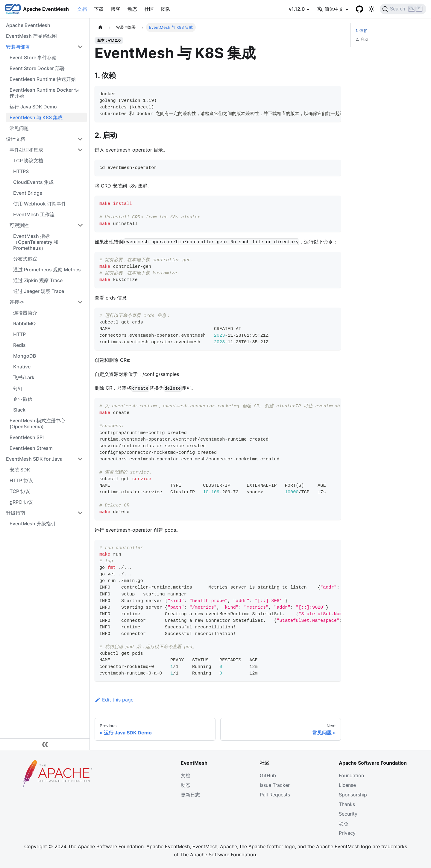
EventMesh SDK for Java (34, 459)
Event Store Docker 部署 (37, 68)
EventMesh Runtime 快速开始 (43, 79)
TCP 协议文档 (28, 161)
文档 (82, 9)
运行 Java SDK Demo (33, 107)
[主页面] (100, 27)
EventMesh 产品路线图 (31, 36)
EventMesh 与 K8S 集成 (36, 117)
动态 (132, 9)
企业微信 (23, 399)
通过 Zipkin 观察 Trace (38, 280)
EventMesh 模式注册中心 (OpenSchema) (37, 424)
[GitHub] (359, 9)
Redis (19, 345)
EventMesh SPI (27, 437)
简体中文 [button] (330, 9)
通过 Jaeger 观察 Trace (39, 291)
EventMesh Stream (31, 448)
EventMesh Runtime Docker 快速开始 (44, 93)
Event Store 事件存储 (33, 58)
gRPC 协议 (21, 502)
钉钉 (18, 388)
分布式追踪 (25, 259)
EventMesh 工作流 (34, 214)
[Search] (403, 9)
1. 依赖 (361, 31)
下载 (99, 9)
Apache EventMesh (28, 25)
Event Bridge (28, 193)
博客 (116, 9)
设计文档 (16, 139)
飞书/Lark (24, 377)
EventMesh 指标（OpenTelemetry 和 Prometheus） (36, 242)
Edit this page (114, 700)
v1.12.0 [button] (297, 9)
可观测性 (19, 225)
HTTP (19, 334)
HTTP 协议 (21, 480)
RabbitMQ (24, 323)
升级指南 (16, 513)
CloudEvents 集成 (33, 182)
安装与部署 (18, 47)
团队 (166, 9)
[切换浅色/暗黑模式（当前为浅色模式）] (371, 9)
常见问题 (19, 128)
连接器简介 (25, 313)
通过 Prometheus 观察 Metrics (47, 270)
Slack (19, 410)
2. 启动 (362, 39)
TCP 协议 (20, 491)
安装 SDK (20, 470)
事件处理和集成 (26, 150)
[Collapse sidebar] (45, 744)
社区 (149, 9)
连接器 (17, 302)
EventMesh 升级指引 (33, 524)
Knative (22, 367)
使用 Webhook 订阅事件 (40, 204)
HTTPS (21, 171)
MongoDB (25, 356)
